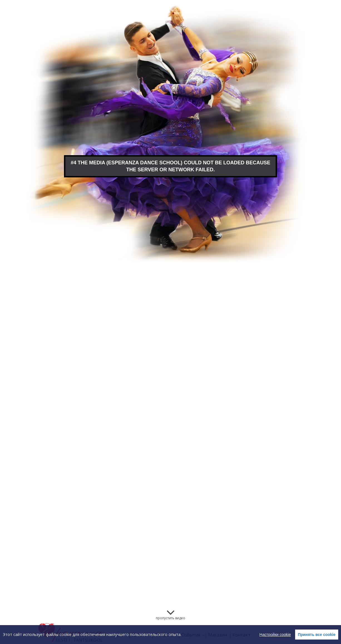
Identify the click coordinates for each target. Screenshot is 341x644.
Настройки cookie (275, 635)
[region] (170, 635)
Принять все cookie (317, 635)
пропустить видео (170, 618)
